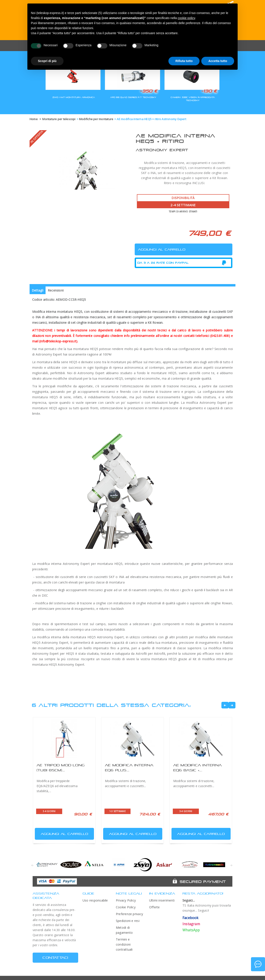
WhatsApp (191, 930)
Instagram (191, 924)
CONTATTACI (55, 958)
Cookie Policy (126, 907)
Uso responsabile (95, 900)
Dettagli (38, 290)
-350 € (148, 91)
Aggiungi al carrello (62, 833)
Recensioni (56, 290)
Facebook (191, 918)
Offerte (155, 907)
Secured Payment (203, 882)
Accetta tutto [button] (218, 61)
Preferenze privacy (129, 914)
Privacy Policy (126, 900)
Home (34, 119)
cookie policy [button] (186, 18)
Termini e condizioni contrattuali (124, 944)
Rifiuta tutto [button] (184, 61)
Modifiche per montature (96, 119)
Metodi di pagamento (124, 930)
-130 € (209, 91)
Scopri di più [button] (47, 61)
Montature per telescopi (59, 119)
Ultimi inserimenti (162, 900)
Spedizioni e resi (128, 921)
